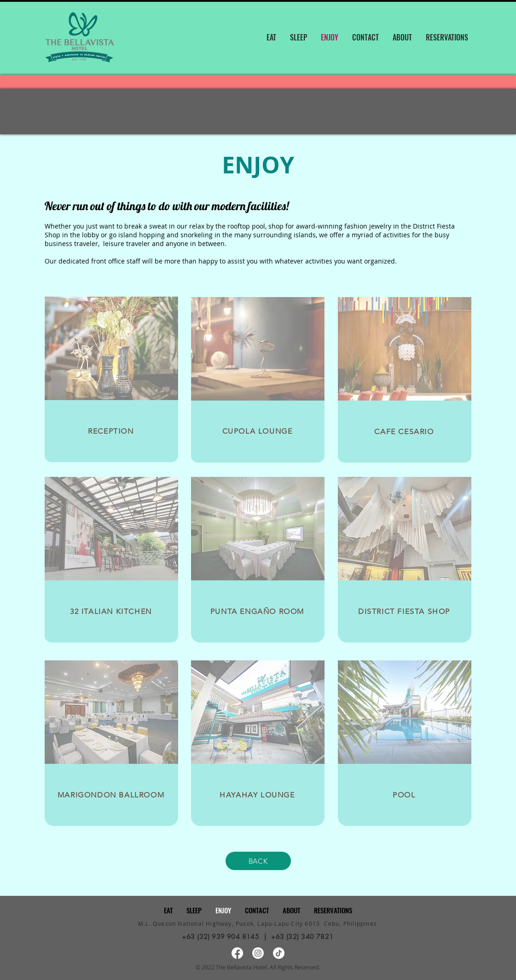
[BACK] (258, 861)
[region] (112, 379)
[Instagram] (258, 953)
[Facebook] (237, 953)
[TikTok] (279, 953)
